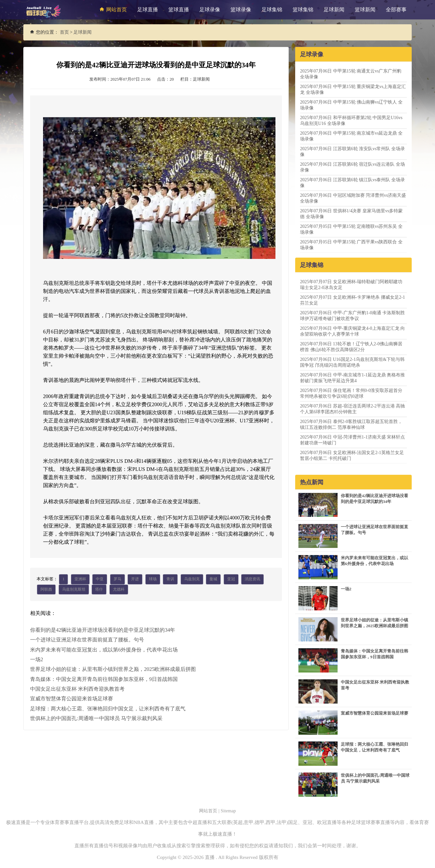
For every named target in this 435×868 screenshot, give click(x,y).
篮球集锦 (303, 10)
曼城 (213, 579)
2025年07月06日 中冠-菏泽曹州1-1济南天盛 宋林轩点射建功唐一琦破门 (352, 440)
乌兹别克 (192, 579)
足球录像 (210, 10)
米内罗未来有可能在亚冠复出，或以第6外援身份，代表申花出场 (104, 650)
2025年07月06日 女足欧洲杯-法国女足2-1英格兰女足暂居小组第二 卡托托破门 (352, 456)
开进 (135, 579)
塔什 (99, 590)
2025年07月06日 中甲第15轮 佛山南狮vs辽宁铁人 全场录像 (351, 105)
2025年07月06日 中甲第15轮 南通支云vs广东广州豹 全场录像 (351, 74)
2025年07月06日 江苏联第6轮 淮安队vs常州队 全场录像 (352, 152)
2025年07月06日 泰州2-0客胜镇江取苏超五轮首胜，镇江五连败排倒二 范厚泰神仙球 (351, 424)
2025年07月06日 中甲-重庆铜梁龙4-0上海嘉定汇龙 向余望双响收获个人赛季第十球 (352, 331)
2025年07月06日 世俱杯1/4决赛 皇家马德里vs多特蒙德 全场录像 (351, 214)
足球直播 (148, 10)
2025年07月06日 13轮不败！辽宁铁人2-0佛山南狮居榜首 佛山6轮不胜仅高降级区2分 (351, 347)
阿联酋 (46, 590)
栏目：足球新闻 (195, 79)
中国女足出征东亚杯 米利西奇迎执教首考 (77, 689)
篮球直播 (179, 10)
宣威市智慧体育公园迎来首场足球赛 (72, 698)
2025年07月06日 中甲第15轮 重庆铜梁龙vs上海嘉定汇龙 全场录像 (353, 89)
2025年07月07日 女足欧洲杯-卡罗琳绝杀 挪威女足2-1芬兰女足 (352, 300)
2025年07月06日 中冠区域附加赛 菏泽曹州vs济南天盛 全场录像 (353, 198)
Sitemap (229, 811)
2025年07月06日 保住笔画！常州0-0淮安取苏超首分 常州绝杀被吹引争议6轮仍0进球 (351, 393)
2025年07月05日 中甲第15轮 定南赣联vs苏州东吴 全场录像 (351, 229)
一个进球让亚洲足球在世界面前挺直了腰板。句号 (87, 640)
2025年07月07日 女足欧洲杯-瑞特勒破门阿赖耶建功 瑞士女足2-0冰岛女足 (351, 285)
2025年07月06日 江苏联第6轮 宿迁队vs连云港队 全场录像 (352, 167)
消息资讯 (252, 579)
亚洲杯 (80, 579)
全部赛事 (396, 10)
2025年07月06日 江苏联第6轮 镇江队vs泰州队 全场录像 (352, 183)
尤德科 (119, 590)
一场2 (37, 659)
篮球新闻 (365, 10)
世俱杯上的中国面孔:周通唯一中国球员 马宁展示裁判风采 (96, 718)
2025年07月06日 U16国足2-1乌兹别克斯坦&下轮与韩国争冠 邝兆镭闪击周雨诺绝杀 (352, 362)
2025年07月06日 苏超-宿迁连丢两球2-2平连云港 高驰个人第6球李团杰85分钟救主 (352, 409)
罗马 (117, 579)
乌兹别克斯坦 (74, 590)
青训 (170, 579)
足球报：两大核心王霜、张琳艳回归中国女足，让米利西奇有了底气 (108, 708)
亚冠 (231, 579)
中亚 (100, 579)
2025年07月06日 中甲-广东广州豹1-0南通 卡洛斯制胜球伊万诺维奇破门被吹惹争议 (352, 316)
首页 (64, 32)
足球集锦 (272, 10)
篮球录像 (241, 10)
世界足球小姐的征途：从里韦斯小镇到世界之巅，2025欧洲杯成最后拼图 (113, 669)
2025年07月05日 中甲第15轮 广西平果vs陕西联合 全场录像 (351, 245)
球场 (153, 579)
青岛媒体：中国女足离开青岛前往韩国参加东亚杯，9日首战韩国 (104, 679)
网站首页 (112, 9)
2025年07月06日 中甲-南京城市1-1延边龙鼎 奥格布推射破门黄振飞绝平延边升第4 (352, 378)
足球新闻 (334, 10)
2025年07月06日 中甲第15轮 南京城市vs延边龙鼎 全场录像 (351, 136)
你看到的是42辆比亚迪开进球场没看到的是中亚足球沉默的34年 (103, 630)
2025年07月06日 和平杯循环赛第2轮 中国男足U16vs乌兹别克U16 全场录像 (351, 121)
